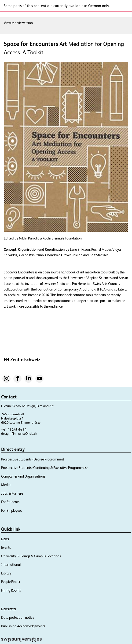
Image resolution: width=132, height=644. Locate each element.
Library (6, 573)
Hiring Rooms (11, 590)
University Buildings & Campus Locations (31, 556)
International (11, 565)
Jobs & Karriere (12, 493)
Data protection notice (18, 617)
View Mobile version (18, 23)
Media (6, 485)
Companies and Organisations (23, 476)
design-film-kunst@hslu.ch (19, 434)
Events (6, 547)
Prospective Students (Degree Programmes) (33, 459)
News (5, 539)
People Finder (11, 582)
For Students (10, 502)
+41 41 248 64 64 (14, 430)
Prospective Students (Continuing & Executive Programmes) (44, 468)
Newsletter (9, 609)
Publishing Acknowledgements (23, 626)
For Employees (12, 510)
